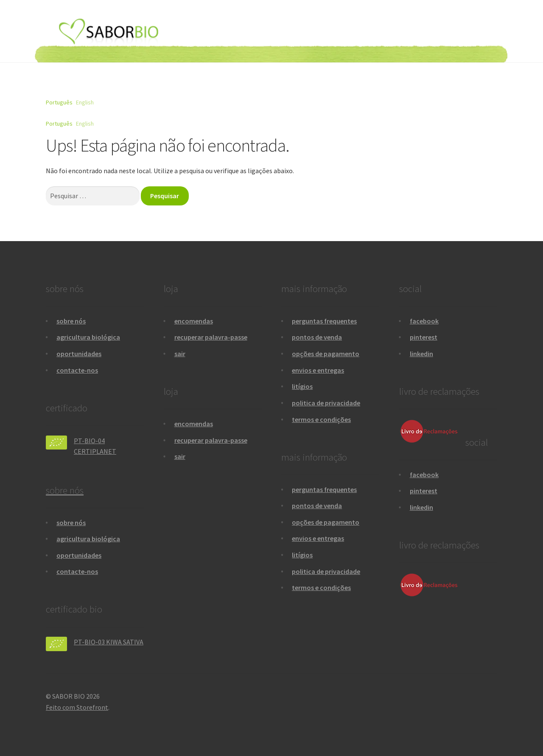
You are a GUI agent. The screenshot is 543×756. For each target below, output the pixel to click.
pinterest (424, 337)
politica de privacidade (326, 403)
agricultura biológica (88, 337)
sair (180, 354)
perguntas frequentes (324, 321)
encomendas (194, 321)
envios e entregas (318, 370)
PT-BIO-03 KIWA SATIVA (109, 642)
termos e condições (321, 419)
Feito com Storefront (77, 707)
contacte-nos (77, 370)
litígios (302, 386)
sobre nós (71, 321)
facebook (424, 321)
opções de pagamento (326, 354)
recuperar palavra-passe (211, 337)
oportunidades (79, 354)
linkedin (421, 354)
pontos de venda (317, 337)
